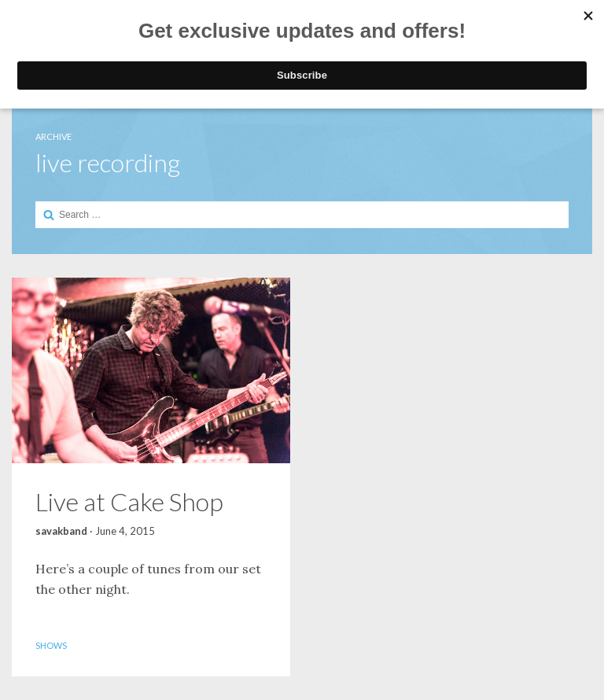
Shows (51, 645)
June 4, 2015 (125, 531)
